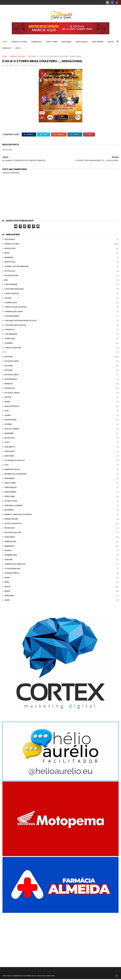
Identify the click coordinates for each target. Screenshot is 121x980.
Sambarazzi (37, 42)
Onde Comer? (10, 484)
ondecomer (10, 497)
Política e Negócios (13, 524)
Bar (6, 281)
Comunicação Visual (14, 312)
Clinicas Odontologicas (15, 308)
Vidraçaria (9, 597)
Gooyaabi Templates (46, 977)
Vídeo (7, 583)
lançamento (10, 448)
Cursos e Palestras (13, 349)
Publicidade (10, 538)
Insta (18, 49)
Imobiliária (9, 434)
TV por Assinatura (12, 570)
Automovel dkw (11, 276)
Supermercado (11, 556)
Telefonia (8, 560)
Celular (8, 299)
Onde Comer (52, 42)
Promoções (10, 529)
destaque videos (12, 362)
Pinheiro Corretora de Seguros (18, 515)
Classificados (11, 303)
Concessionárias (12, 317)
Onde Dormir (98, 42)
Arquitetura (10, 263)
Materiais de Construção (16, 475)
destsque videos (12, 376)
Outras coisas (11, 502)
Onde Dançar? (11, 488)
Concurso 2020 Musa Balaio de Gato (21, 321)
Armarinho (9, 258)
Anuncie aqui (10, 249)
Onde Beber (66, 42)
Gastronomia (10, 421)
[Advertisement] (61, 937)
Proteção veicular (13, 533)
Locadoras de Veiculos (15, 461)
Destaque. (9, 367)
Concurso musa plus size (15, 326)
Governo (8, 425)
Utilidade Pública (12, 574)
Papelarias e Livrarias (13, 506)
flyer (6, 412)
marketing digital (12, 470)
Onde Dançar (82, 42)
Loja (6, 466)
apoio (7, 254)
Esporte (8, 398)
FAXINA (7, 403)
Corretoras (10, 339)
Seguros (8, 552)
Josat (7, 443)
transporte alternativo (15, 565)
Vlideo (7, 601)
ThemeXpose (17, 977)
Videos (111, 42)
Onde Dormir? (10, 493)
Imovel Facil (10, 439)
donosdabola (11, 380)
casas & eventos (12, 294)
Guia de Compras (12, 430)
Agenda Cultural (19, 42)
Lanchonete (10, 452)
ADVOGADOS (10, 240)
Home (5, 42)
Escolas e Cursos (12, 394)
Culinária (8, 344)
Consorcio (9, 331)
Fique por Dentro (12, 407)
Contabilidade (11, 335)
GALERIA (8, 416)
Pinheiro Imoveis (11, 520)
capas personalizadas (14, 290)
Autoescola (10, 272)
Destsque (9, 371)
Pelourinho (9, 511)
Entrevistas (10, 389)
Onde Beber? (10, 479)
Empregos (7, 49)
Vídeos (7, 592)
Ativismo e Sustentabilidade (16, 267)
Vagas (7, 578)
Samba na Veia (10, 542)
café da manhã (11, 285)
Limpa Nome (9, 457)
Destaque (32, 57)
